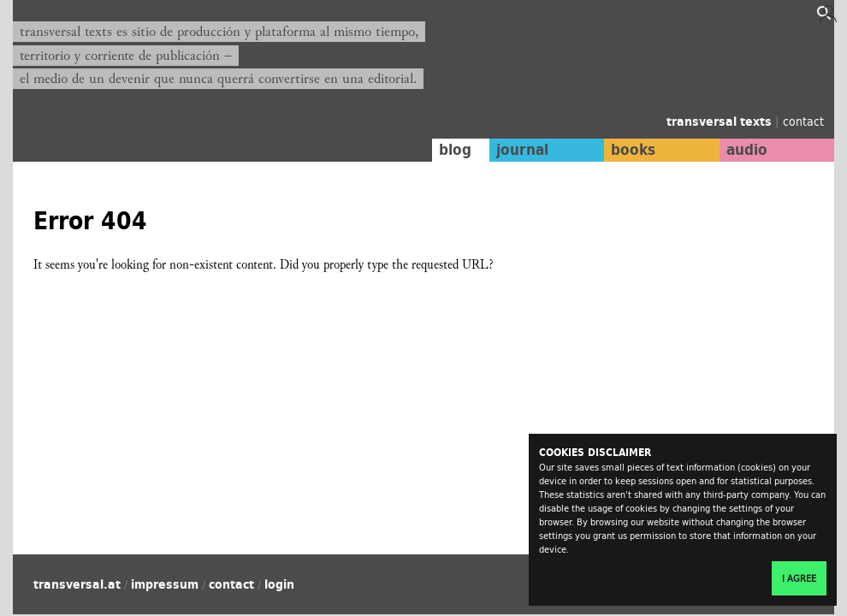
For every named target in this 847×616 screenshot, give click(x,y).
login (279, 584)
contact (803, 121)
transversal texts (721, 121)
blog (455, 150)
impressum (165, 584)
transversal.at (77, 584)
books (633, 150)
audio (747, 150)
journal (522, 150)
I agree (799, 578)
